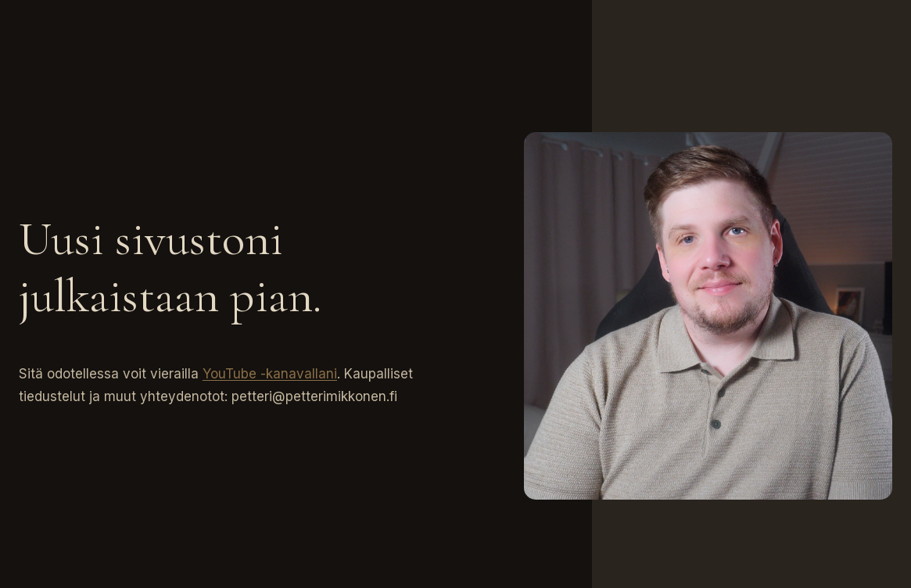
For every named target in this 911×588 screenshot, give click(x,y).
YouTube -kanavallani (270, 374)
